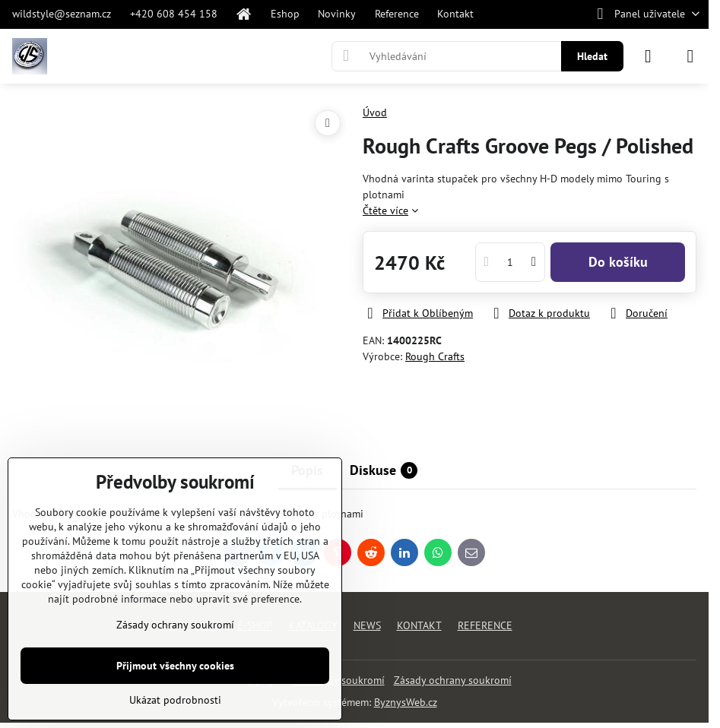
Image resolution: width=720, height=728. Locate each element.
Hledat (592, 56)
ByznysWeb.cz (406, 702)
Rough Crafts (435, 356)
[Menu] (690, 56)
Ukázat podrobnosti (175, 700)
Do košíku (618, 262)
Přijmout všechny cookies (175, 666)
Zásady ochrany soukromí (453, 680)
